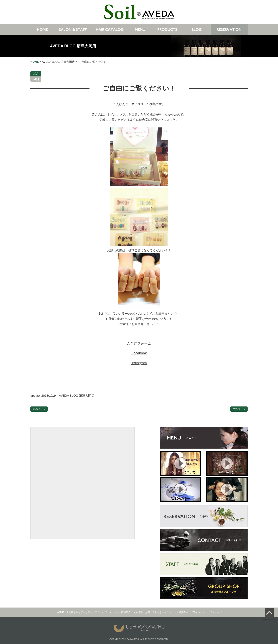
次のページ (239, 409)
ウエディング (169, 612)
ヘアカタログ (100, 612)
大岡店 (70, 612)
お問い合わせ (152, 612)
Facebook (139, 353)
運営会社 (183, 612)
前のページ (39, 409)
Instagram (139, 363)
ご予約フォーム (139, 343)
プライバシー (198, 612)
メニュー (114, 612)
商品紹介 (126, 612)
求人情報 (138, 612)
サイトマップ (214, 612)
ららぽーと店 (83, 612)
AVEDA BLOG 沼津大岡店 (73, 46)
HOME (60, 612)
